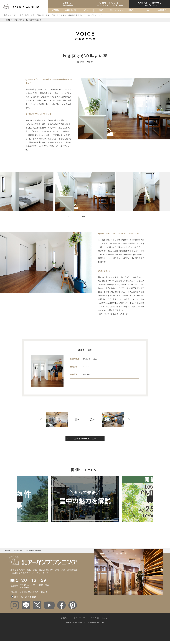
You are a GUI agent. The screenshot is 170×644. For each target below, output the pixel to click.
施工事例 (55, 10)
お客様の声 (18, 20)
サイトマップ (79, 618)
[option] (85, 192)
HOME (7, 20)
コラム (86, 10)
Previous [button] (73, 216)
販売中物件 (68, 4)
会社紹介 (64, 618)
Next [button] (97, 216)
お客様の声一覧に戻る (85, 439)
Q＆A (147, 10)
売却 (101, 10)
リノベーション (116, 10)
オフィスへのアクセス (25, 597)
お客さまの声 (71, 10)
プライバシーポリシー (100, 618)
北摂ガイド (132, 10)
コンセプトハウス (150, 4)
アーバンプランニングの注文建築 (109, 4)
